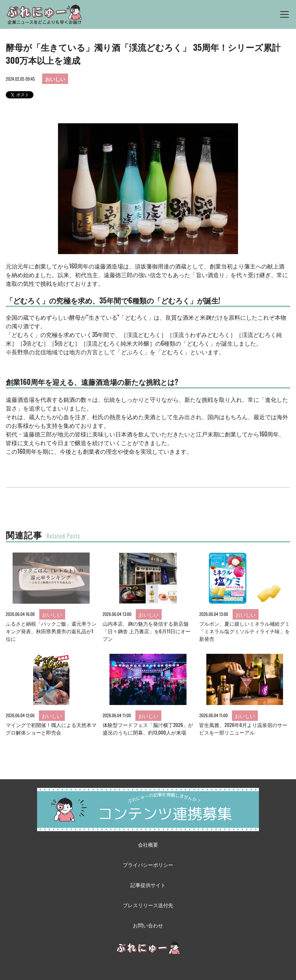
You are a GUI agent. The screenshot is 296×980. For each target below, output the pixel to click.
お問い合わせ (148, 925)
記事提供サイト (148, 885)
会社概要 (148, 844)
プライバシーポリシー (148, 864)
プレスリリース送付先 (148, 905)
